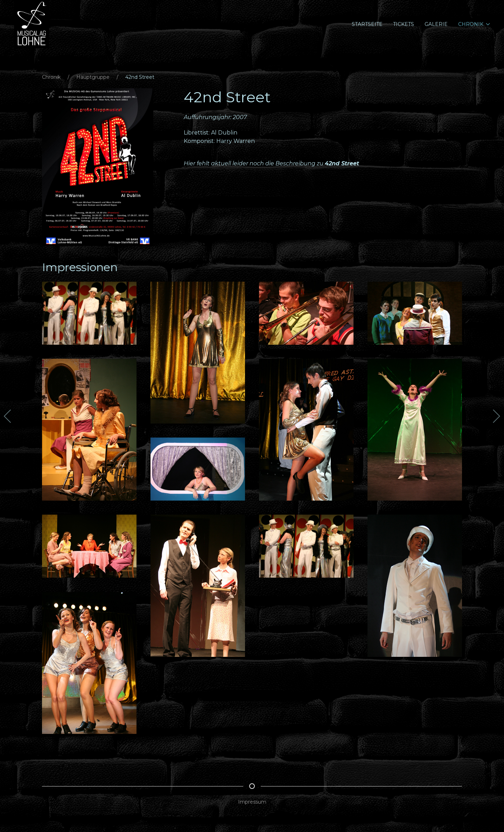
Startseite (367, 24)
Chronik (51, 77)
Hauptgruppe (93, 77)
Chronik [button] (474, 24)
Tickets (404, 24)
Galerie (436, 24)
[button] (98, 167)
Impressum (252, 802)
